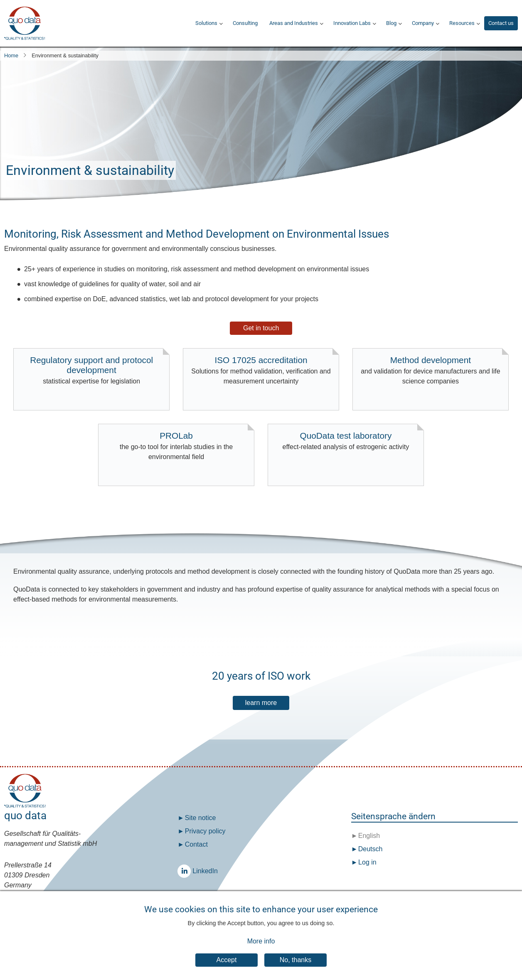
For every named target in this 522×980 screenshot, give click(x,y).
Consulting (245, 23)
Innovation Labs (352, 23)
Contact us (501, 23)
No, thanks (295, 969)
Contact (196, 844)
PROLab (176, 446)
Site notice (201, 818)
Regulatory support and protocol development (91, 371)
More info (261, 950)
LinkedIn (186, 871)
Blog (391, 23)
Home (11, 55)
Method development (431, 371)
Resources (462, 23)
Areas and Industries (294, 23)
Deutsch (369, 849)
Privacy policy (205, 831)
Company (423, 23)
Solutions (206, 23)
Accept (227, 969)
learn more (261, 703)
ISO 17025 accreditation (261, 371)
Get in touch (261, 328)
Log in (367, 862)
